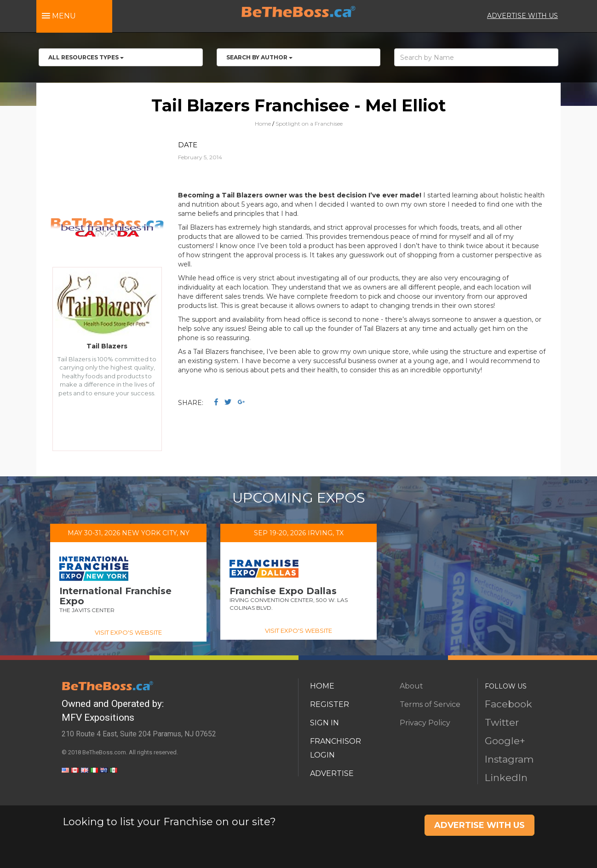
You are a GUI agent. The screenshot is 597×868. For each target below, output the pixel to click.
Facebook (508, 704)
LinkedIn (506, 778)
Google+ (505, 741)
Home (263, 124)
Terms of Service (430, 704)
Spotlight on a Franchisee (309, 124)
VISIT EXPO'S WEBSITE (128, 632)
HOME (322, 686)
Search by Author (259, 57)
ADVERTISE (332, 773)
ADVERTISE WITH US (522, 16)
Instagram (509, 759)
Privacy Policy (425, 723)
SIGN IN (324, 723)
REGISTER (330, 704)
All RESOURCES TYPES (86, 57)
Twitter (502, 722)
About (411, 686)
